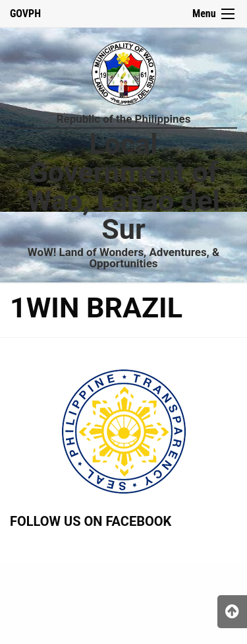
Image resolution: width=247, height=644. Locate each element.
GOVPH (25, 14)
